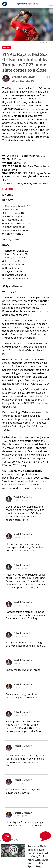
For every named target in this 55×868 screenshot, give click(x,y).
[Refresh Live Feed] (7, 837)
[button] (50, 4)
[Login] (5, 4)
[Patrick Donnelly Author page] (24, 77)
